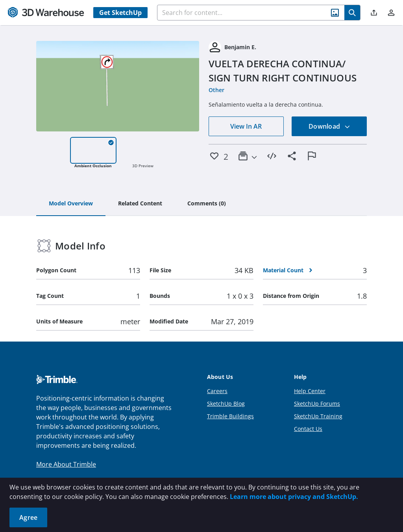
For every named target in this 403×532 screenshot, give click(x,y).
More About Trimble (66, 464)
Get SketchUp (120, 13)
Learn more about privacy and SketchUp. (294, 497)
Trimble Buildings (230, 416)
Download (329, 126)
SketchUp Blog (226, 404)
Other (216, 90)
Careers (217, 391)
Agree (28, 517)
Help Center (310, 391)
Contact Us (308, 429)
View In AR (246, 126)
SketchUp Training (318, 416)
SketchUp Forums (317, 404)
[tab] (71, 204)
